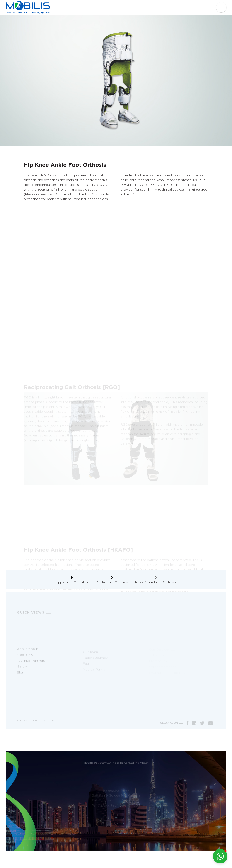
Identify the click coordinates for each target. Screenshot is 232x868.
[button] (220, 856)
